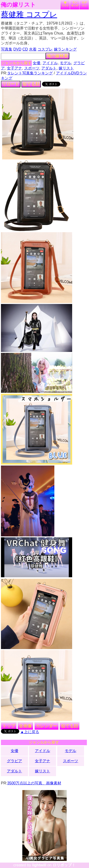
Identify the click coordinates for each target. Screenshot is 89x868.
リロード (11, 84)
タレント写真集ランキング (30, 73)
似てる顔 (31, 84)
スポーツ (32, 68)
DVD (17, 49)
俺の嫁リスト (18, 5)
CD (25, 49)
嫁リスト (65, 4)
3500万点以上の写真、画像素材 (34, 783)
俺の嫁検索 (57, 56)
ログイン (84, 4)
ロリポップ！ (64, 865)
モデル (66, 63)
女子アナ (14, 68)
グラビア (14, 761)
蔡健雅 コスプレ (29, 14)
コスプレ (45, 49)
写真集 (7, 49)
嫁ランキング (65, 49)
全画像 (25, 726)
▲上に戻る (30, 732)
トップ (9, 726)
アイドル (50, 63)
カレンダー (47, 726)
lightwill (39, 865)
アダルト (49, 68)
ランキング (75, 4)
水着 (33, 49)
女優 (37, 63)
